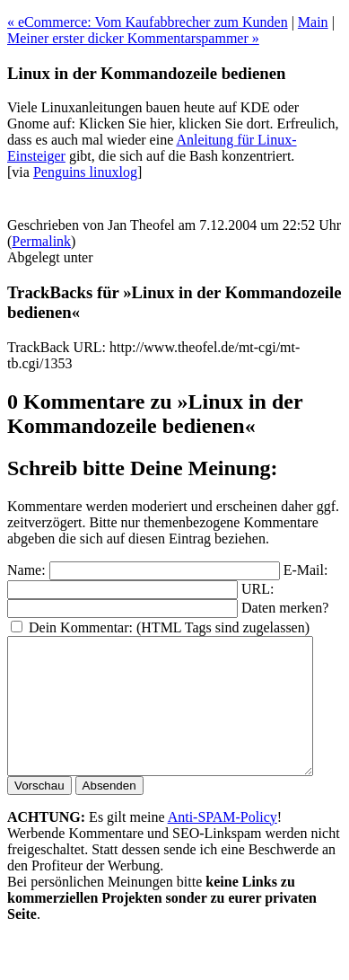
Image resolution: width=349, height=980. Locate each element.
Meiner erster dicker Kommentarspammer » (133, 38)
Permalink (41, 241)
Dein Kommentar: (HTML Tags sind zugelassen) (169, 627)
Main (313, 22)
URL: (257, 589)
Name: (26, 570)
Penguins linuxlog (85, 172)
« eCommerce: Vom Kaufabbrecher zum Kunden (148, 22)
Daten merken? (285, 608)
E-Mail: (306, 570)
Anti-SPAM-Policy (222, 844)
